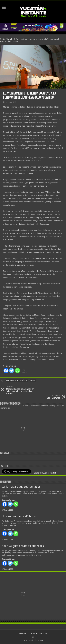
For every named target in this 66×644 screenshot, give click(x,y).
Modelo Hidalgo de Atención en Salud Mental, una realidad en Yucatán (21, 390)
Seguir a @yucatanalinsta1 (45, 473)
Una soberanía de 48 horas (19, 516)
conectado (45, 406)
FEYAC (33, 381)
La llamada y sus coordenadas (21, 487)
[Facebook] (6, 371)
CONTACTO (24, 633)
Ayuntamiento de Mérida (17, 381)
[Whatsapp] (17, 371)
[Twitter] (12, 371)
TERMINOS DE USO (39, 633)
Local (10, 39)
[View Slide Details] (23, 429)
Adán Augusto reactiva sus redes (23, 546)
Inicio (3, 39)
